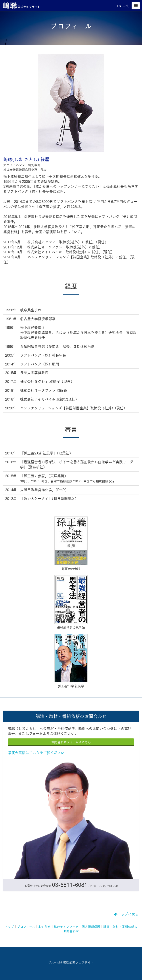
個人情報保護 (91, 927)
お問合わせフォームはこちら (71, 742)
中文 (126, 6)
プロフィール (26, 927)
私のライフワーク (66, 927)
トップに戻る (126, 914)
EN (119, 6)
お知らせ (44, 927)
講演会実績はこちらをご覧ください (36, 753)
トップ (9, 927)
